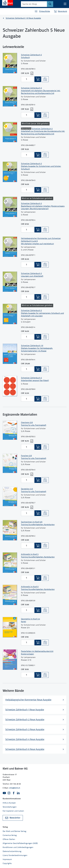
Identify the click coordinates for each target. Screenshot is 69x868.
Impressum (7, 859)
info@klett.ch (15, 788)
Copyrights (7, 863)
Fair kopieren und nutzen (13, 811)
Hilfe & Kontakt (9, 803)
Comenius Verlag (10, 835)
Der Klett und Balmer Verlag (14, 831)
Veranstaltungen (10, 807)
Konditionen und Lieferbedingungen (18, 847)
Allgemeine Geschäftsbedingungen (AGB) (20, 843)
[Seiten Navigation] (65, 4)
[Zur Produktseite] (10, 67)
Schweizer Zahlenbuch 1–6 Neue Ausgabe (23, 18)
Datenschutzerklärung (12, 851)
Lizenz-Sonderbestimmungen (15, 855)
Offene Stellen (9, 839)
